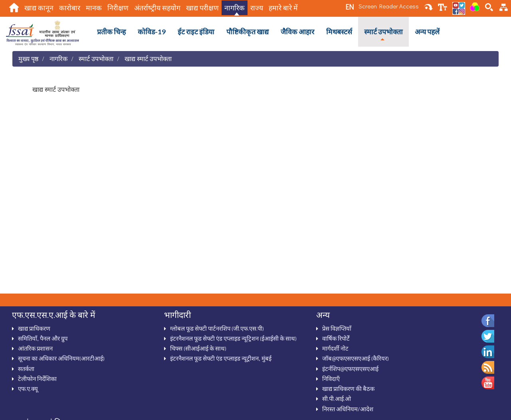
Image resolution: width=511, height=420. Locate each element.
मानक (94, 8)
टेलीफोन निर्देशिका (37, 379)
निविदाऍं (331, 379)
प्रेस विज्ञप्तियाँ (337, 328)
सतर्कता (26, 369)
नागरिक (235, 8)
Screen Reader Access (389, 6)
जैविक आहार (297, 32)
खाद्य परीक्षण (202, 8)
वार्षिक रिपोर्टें (336, 338)
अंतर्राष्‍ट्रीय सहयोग (157, 8)
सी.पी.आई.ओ (337, 398)
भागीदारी (177, 315)
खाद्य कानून (39, 8)
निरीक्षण (118, 8)
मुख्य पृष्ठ (28, 58)
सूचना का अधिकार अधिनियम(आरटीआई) (61, 358)
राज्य (257, 8)
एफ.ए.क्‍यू (28, 388)
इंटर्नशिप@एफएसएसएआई (350, 369)
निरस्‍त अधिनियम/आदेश (348, 409)
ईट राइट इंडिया (196, 32)
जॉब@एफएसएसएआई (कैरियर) (356, 358)
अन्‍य (323, 315)
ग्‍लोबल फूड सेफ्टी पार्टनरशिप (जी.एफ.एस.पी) (217, 328)
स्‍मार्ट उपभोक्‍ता (383, 32)
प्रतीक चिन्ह (111, 32)
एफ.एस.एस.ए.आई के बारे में (53, 315)
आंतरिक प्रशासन (35, 348)
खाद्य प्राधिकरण (34, 328)
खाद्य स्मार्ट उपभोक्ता (148, 58)
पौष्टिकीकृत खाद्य (248, 32)
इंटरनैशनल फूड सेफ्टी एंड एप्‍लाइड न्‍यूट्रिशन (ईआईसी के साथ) (233, 338)
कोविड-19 (152, 32)
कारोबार (70, 8)
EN (350, 7)
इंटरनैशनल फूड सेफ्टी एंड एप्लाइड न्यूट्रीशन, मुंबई (221, 358)
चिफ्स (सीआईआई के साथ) (198, 348)
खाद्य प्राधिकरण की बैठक (348, 388)
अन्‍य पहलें (427, 32)
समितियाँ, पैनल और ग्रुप (43, 338)
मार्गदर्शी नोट (335, 348)
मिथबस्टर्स (339, 32)
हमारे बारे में (283, 8)
